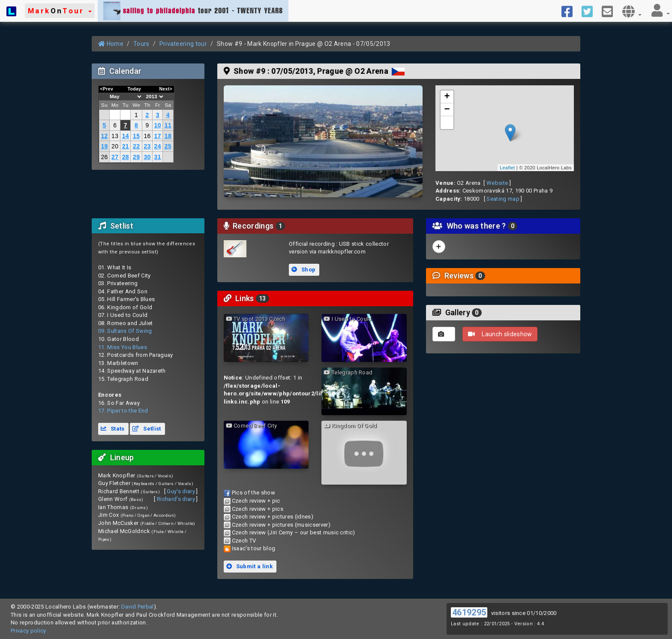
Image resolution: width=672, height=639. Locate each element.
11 (168, 125)
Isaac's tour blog (254, 548)
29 (136, 157)
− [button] (447, 110)
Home (111, 44)
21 (126, 146)
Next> (166, 89)
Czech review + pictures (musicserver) (281, 525)
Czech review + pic (256, 501)
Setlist (147, 429)
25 (168, 146)
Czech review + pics (258, 509)
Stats (113, 429)
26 (104, 157)
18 (168, 136)
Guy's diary (181, 491)
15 (136, 136)
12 (104, 136)
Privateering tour (183, 44)
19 (104, 146)
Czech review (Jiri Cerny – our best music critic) (294, 532)
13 (115, 136)
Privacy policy (28, 631)
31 (158, 157)
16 (147, 136)
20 (115, 146)
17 (158, 136)
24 (158, 146)
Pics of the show (253, 493)
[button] (60, 11)
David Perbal (138, 607)
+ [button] (447, 97)
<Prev (107, 89)
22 (136, 146)
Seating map (503, 199)
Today (134, 89)
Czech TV (244, 541)
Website (497, 183)
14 (126, 136)
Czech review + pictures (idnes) (273, 517)
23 (147, 146)
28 (126, 157)
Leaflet (507, 168)
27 (115, 157)
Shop (303, 270)
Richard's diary (176, 499)
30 (147, 157)
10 (158, 125)
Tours (141, 44)
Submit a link (249, 566)
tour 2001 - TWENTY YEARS (193, 11)
